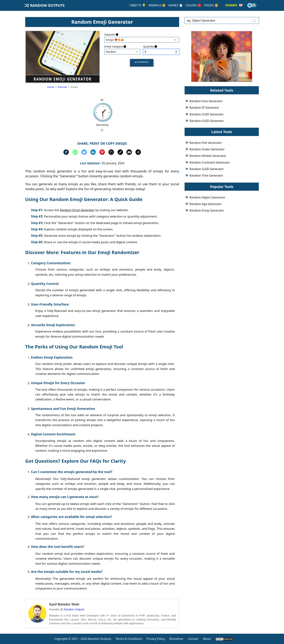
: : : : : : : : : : (122, 52)
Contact (193, 639)
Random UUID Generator (207, 114)
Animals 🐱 (157, 5)
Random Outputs (45, 5)
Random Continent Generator (210, 162)
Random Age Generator (206, 204)
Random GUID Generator (207, 121)
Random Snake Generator (207, 149)
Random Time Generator (206, 175)
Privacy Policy (156, 639)
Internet (62, 87)
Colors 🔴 (193, 5)
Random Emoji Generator (207, 210)
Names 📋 (176, 5)
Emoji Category (115, 46)
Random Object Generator (207, 197)
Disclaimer (176, 639)
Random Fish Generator (206, 143)
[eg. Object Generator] (222, 20)
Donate (234, 5)
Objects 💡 (138, 5)
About (207, 639)
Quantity (150, 46)
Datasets (111, 34)
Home (51, 87)
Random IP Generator (204, 108)
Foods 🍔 (211, 5)
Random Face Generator (206, 101)
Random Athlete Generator (208, 156)
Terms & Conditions (129, 639)
